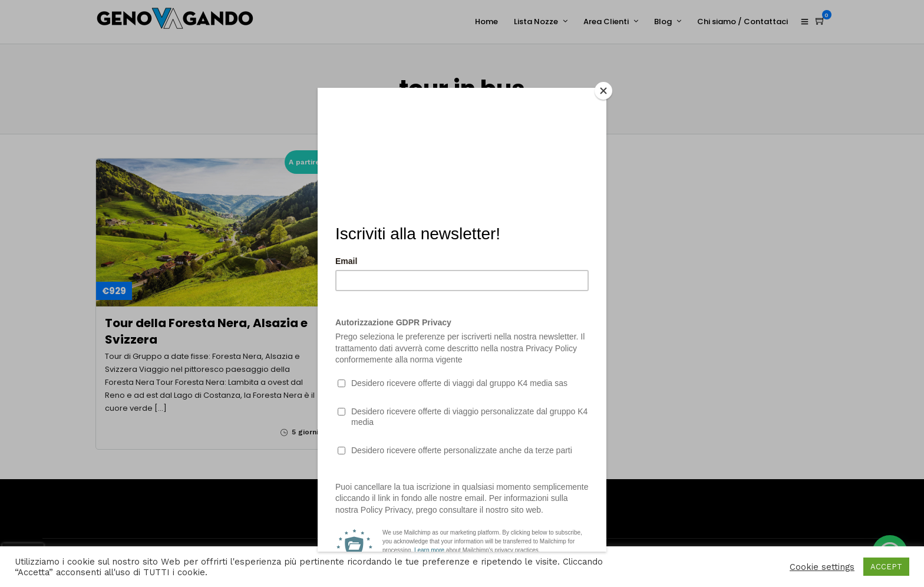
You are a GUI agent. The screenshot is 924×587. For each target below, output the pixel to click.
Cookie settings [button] (822, 567)
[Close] (603, 91)
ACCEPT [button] (886, 567)
